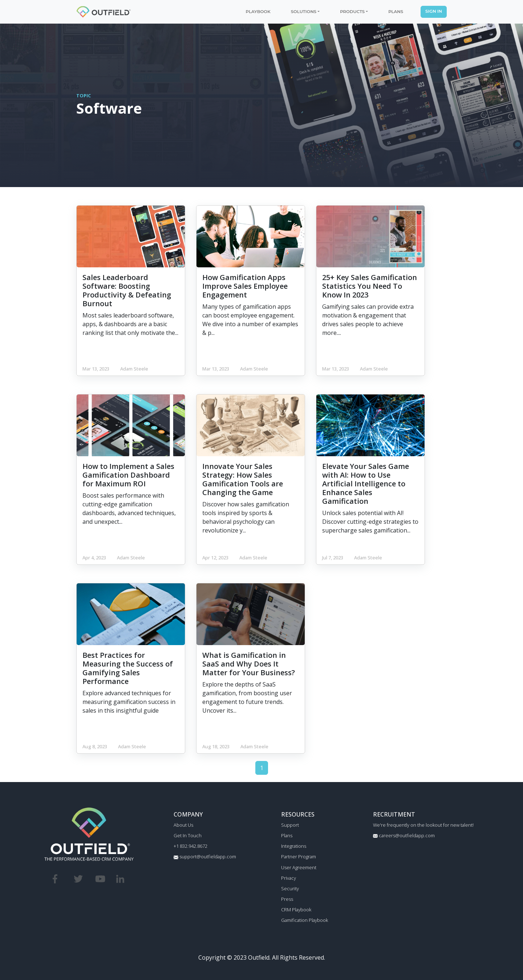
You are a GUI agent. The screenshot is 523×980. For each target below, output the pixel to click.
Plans (287, 835)
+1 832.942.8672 (190, 846)
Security (290, 888)
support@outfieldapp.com (205, 857)
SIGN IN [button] (434, 11)
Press (287, 899)
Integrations (294, 846)
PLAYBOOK (258, 12)
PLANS (396, 12)
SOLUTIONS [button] (304, 12)
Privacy (289, 878)
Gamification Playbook (305, 920)
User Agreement (299, 867)
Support (290, 825)
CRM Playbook (296, 910)
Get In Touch (188, 835)
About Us (183, 825)
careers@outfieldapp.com (404, 835)
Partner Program (299, 857)
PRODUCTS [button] (352, 12)
